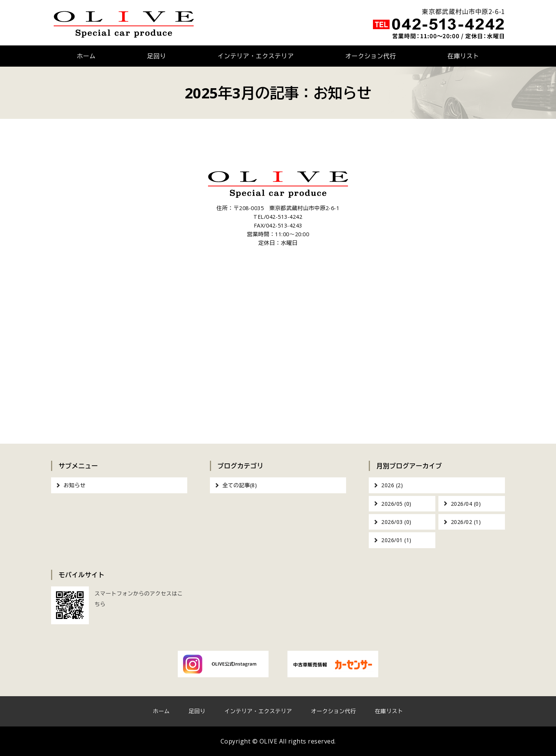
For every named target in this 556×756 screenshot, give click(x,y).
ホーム (86, 56)
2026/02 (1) (466, 522)
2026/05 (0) (396, 504)
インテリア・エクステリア (256, 56)
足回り (157, 56)
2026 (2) (392, 485)
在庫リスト (463, 56)
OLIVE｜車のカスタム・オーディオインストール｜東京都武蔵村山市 (124, 23)
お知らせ (75, 485)
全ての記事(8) (240, 485)
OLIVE (269, 741)
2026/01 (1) (396, 540)
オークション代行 (371, 56)
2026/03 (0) (396, 522)
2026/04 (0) (466, 504)
